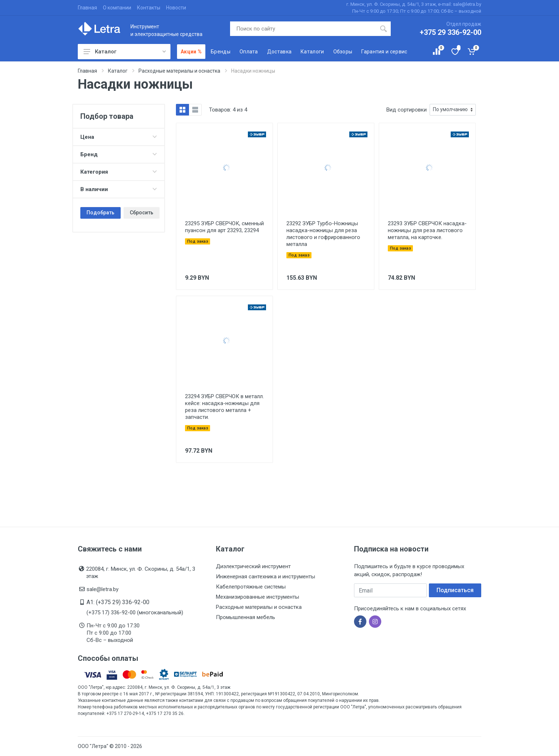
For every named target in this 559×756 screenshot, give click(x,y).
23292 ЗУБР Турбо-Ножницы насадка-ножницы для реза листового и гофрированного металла (323, 234)
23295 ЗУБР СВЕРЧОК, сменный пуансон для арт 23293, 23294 (224, 227)
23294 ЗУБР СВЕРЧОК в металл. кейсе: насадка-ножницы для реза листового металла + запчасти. (224, 407)
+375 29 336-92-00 (451, 32)
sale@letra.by (102, 589)
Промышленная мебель (246, 617)
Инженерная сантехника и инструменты (266, 577)
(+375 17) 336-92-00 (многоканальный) (135, 613)
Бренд (119, 154)
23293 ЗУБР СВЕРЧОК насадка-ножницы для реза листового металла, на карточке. (427, 230)
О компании (117, 8)
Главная (87, 8)
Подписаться (455, 590)
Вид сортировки (407, 110)
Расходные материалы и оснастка (259, 607)
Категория (119, 172)
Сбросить (142, 213)
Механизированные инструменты (258, 597)
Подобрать (100, 213)
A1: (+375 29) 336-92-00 (118, 602)
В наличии (119, 189)
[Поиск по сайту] (303, 29)
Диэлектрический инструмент (253, 566)
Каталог (125, 52)
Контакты (149, 8)
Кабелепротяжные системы (251, 587)
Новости (176, 8)
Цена (119, 137)
